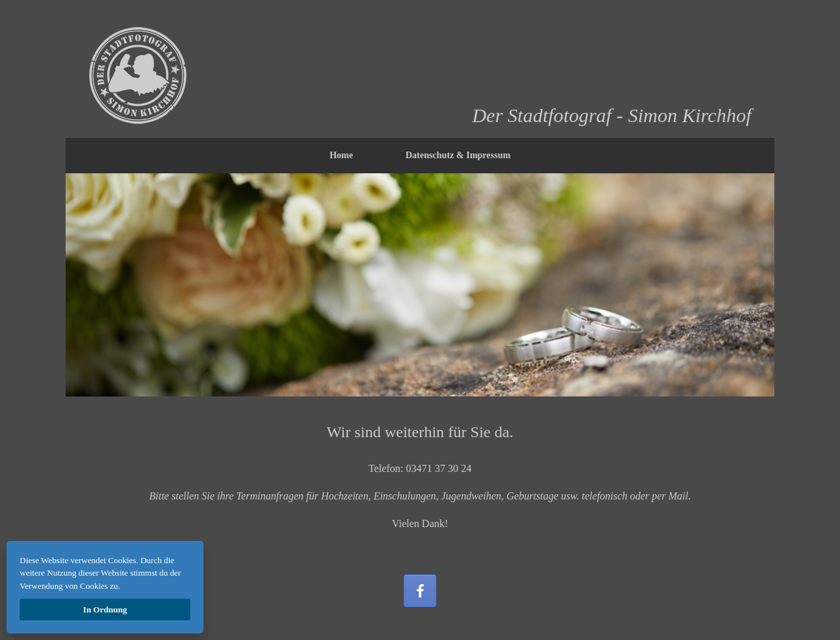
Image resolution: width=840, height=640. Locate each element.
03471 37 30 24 (439, 468)
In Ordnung (105, 609)
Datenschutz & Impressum (458, 155)
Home (341, 155)
